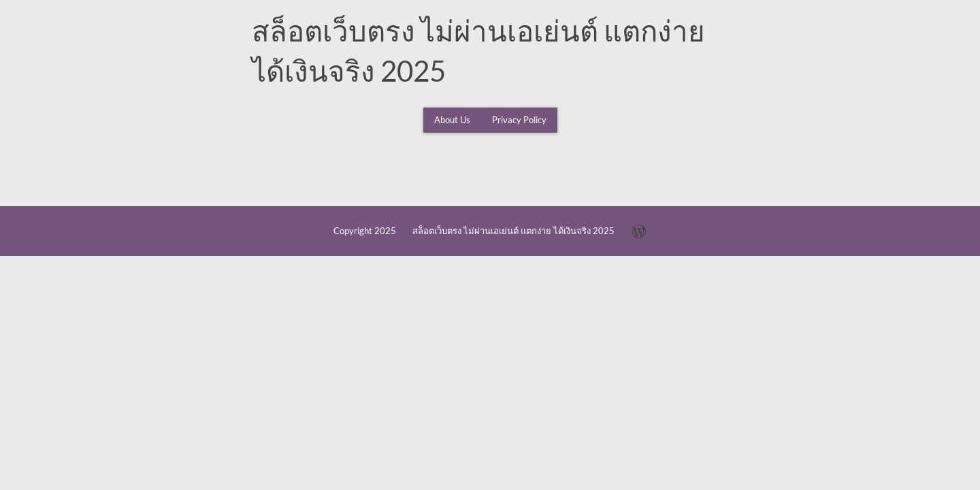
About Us (452, 120)
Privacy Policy (519, 120)
